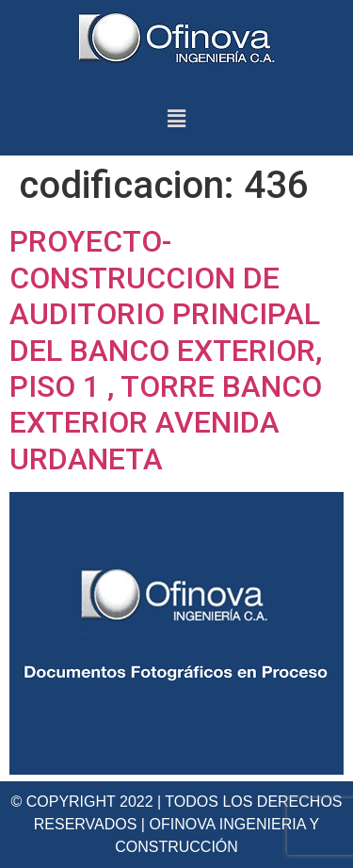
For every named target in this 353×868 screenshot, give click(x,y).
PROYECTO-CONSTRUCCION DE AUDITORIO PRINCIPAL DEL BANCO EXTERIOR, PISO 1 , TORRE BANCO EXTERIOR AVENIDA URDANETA (166, 350)
